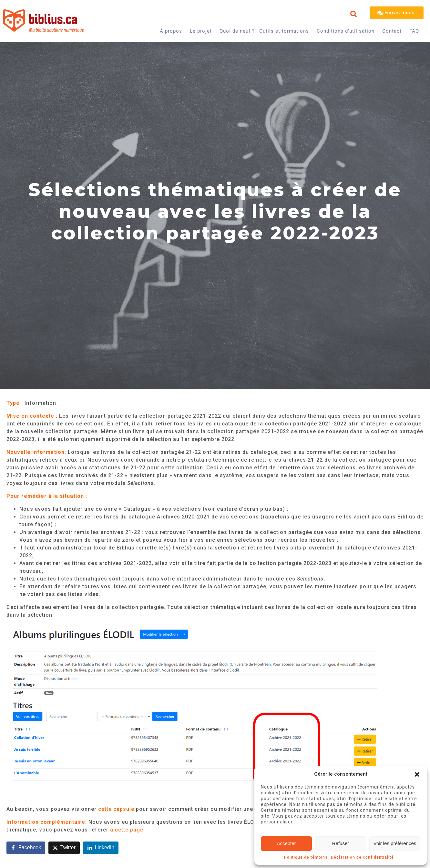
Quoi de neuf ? (237, 31)
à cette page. (128, 830)
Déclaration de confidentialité (362, 857)
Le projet (201, 31)
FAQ (414, 31)
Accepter (286, 843)
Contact (392, 31)
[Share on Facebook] (26, 848)
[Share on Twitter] (64, 848)
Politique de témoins (306, 857)
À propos (171, 31)
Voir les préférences (395, 843)
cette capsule (116, 809)
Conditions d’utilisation (346, 31)
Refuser (341, 843)
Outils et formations (284, 31)
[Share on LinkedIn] (101, 848)
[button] (417, 774)
